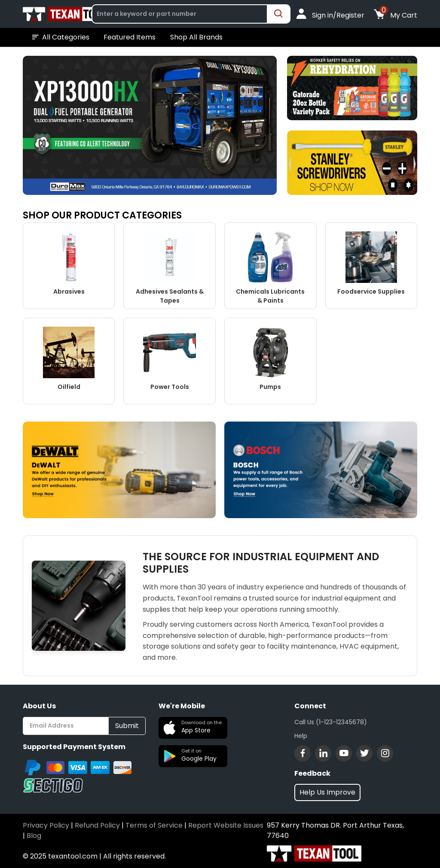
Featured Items (130, 37)
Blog (34, 836)
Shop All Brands (196, 37)
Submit (127, 726)
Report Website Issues (226, 825)
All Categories (60, 37)
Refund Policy (97, 825)
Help (301, 736)
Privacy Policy (46, 825)
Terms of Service (154, 825)
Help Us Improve (327, 792)
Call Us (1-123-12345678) (331, 722)
